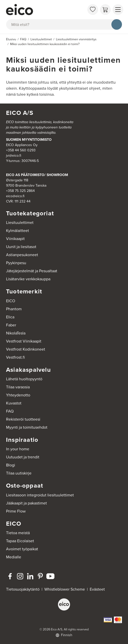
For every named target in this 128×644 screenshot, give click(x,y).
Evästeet (97, 589)
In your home (18, 449)
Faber (11, 325)
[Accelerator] (45, 10)
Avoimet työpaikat (22, 549)
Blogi (11, 465)
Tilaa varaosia (18, 387)
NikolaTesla (16, 333)
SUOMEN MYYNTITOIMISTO (29, 140)
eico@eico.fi (15, 196)
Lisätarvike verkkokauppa (28, 279)
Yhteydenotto (18, 395)
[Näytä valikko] (118, 10)
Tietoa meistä (18, 533)
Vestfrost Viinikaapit (24, 341)
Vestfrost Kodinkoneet (26, 349)
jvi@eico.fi (14, 156)
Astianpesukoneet (22, 255)
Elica (10, 317)
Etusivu (11, 39)
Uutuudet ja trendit (23, 457)
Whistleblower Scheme (65, 589)
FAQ (10, 411)
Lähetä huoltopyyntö (24, 379)
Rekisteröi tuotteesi (23, 419)
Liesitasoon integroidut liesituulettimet (40, 495)
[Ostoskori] (105, 10)
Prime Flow (16, 511)
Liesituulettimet (20, 223)
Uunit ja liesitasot (21, 247)
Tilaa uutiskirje (19, 473)
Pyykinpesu (16, 263)
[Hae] (117, 24)
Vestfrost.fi (15, 357)
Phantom (14, 309)
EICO (11, 301)
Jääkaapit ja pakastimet (26, 503)
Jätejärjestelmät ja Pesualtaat (32, 271)
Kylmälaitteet (18, 231)
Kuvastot (14, 403)
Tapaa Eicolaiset (20, 541)
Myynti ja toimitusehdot (27, 427)
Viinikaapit (15, 239)
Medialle (14, 557)
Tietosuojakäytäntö (23, 589)
